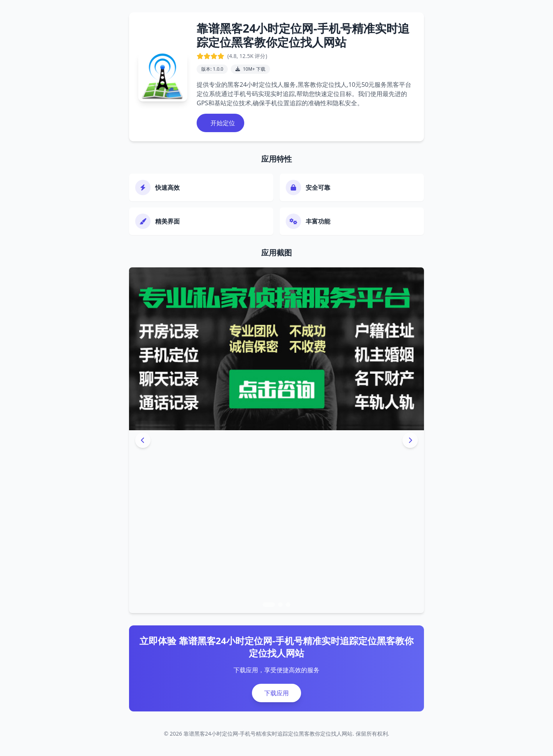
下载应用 (276, 693)
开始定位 (222, 123)
